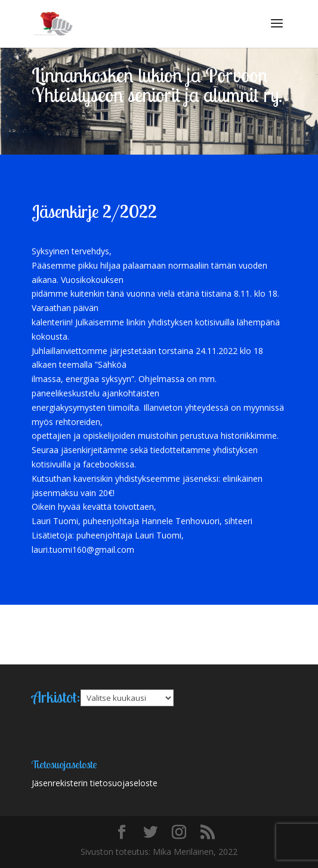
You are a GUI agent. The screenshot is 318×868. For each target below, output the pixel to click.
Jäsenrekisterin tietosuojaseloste (95, 783)
